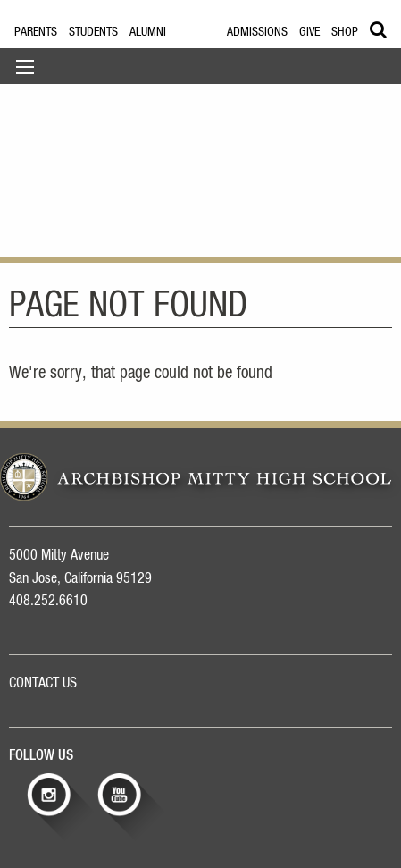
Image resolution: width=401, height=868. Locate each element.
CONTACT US (43, 683)
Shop (345, 32)
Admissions (257, 32)
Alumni (148, 32)
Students (93, 32)
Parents (36, 32)
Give (309, 32)
